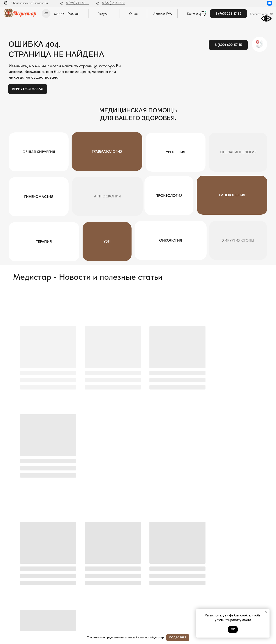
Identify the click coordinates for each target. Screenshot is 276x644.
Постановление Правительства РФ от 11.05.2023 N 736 (25, 613)
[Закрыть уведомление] (266, 612)
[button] (46, 13)
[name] (106, 554)
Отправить (258, 554)
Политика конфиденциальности (21, 607)
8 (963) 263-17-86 (114, 3)
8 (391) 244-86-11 (77, 3)
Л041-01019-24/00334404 (19, 603)
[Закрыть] (269, 638)
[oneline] (212, 554)
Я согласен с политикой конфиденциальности (117, 565)
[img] (21, 13)
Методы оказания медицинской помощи (26, 619)
